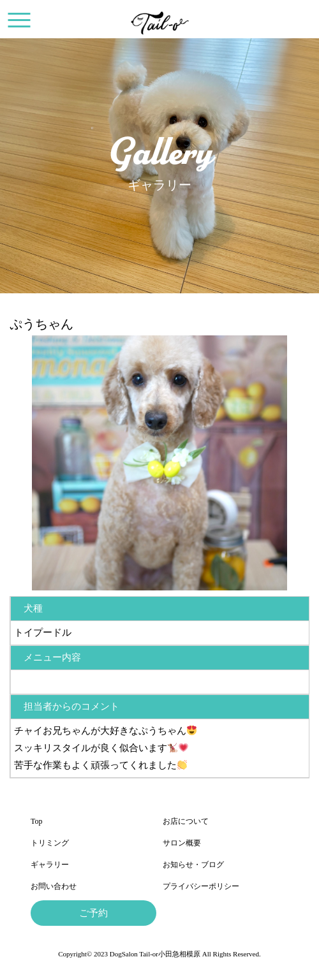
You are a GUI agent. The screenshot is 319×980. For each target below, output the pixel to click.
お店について (186, 821)
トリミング (50, 843)
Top (37, 821)
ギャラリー (50, 865)
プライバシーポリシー (201, 886)
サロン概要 (182, 843)
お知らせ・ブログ (193, 865)
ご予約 (93, 913)
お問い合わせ (54, 886)
